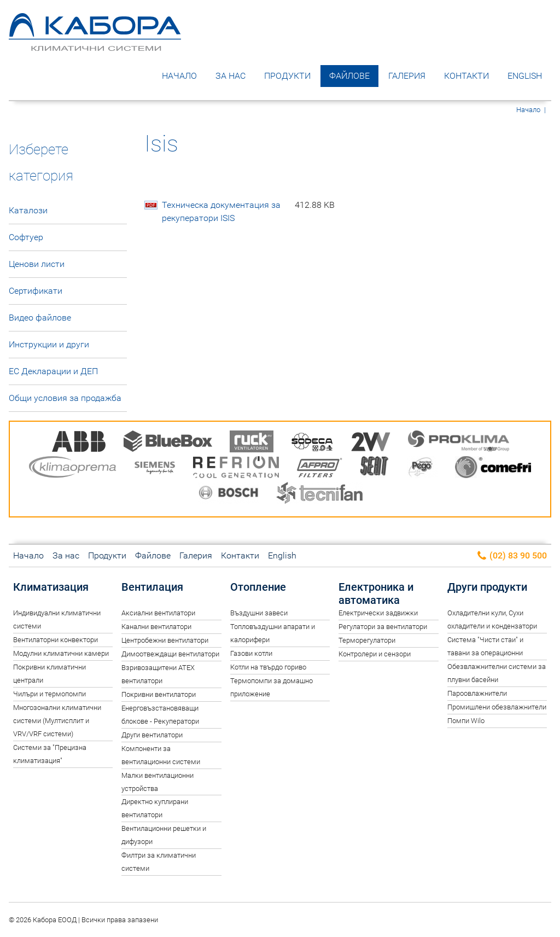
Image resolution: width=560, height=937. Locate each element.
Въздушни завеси (259, 613)
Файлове (349, 76)
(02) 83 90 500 (512, 556)
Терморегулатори (367, 640)
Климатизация (51, 587)
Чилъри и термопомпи (49, 694)
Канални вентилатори (156, 627)
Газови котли (251, 653)
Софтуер (26, 237)
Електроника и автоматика (376, 593)
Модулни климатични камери (61, 653)
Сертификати (36, 291)
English (525, 76)
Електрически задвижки (378, 613)
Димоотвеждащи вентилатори (170, 654)
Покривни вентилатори (159, 694)
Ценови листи (37, 264)
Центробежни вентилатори (165, 640)
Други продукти (487, 587)
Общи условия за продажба (65, 398)
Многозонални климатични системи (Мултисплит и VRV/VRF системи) (57, 721)
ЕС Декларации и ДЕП (53, 371)
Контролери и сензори (375, 654)
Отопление (258, 587)
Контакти (466, 76)
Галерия (407, 76)
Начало (179, 76)
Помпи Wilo (466, 721)
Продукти (287, 76)
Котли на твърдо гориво (268, 667)
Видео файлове (40, 318)
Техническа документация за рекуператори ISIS (248, 212)
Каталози (28, 210)
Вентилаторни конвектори (56, 640)
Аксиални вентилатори (158, 613)
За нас (231, 76)
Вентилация (152, 587)
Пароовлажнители (477, 693)
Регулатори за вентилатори (383, 627)
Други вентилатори (152, 735)
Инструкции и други (49, 344)
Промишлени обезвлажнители (497, 707)
